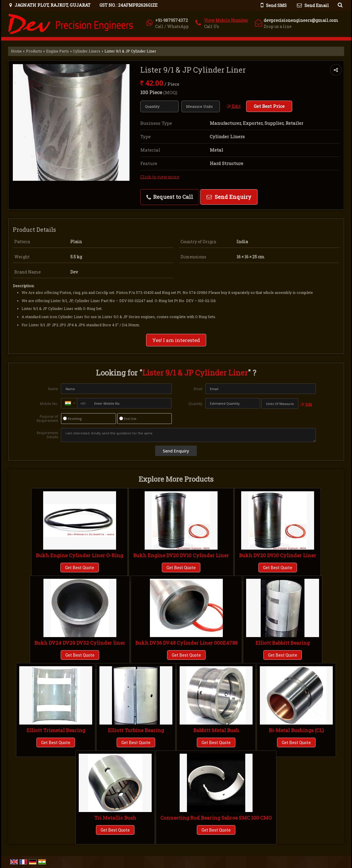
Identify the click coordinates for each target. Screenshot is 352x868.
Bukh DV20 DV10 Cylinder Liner (278, 555)
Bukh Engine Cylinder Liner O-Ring (79, 555)
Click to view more (160, 177)
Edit (234, 106)
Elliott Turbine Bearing (136, 730)
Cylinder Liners (87, 51)
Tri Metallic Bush (115, 818)
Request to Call (170, 197)
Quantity (195, 404)
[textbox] (201, 106)
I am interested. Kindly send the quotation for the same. (188, 435)
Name (53, 389)
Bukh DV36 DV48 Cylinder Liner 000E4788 (186, 643)
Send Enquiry (229, 197)
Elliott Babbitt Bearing (283, 643)
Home (16, 51)
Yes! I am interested (176, 340)
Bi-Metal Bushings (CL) (296, 730)
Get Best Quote (80, 568)
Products (34, 51)
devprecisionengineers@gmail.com (301, 20)
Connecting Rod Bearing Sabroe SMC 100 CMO (216, 818)
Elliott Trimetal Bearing (56, 730)
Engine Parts (57, 51)
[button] (226, 20)
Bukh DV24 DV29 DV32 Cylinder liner (80, 643)
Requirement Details (47, 435)
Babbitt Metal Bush (216, 730)
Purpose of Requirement (47, 419)
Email (198, 389)
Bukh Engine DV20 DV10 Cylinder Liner (181, 555)
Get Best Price (269, 106)
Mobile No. (49, 404)
